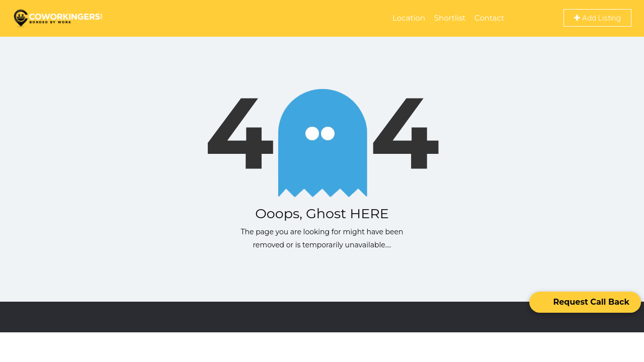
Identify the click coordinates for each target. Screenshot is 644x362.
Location (409, 18)
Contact (489, 18)
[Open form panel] (585, 302)
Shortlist (450, 18)
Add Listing (597, 18)
